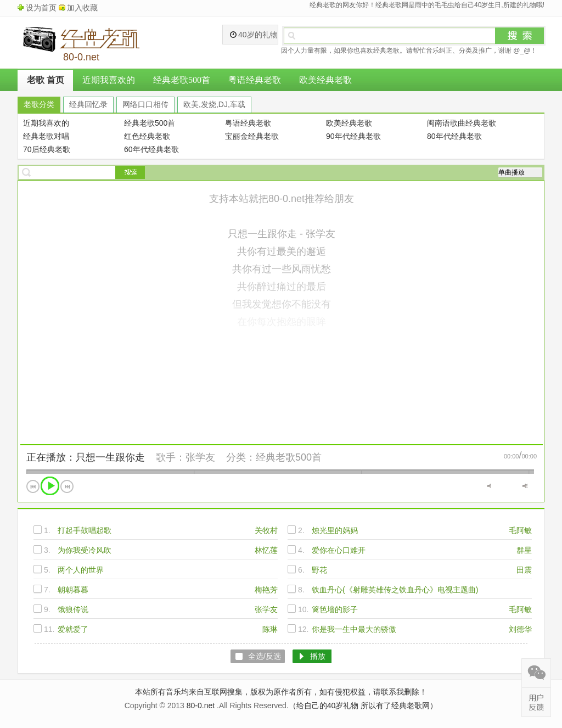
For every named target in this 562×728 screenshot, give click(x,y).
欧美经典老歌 (325, 80)
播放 (50, 486)
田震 (524, 570)
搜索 (520, 36)
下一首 (67, 486)
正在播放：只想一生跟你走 (86, 457)
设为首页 (41, 8)
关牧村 (266, 530)
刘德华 (520, 629)
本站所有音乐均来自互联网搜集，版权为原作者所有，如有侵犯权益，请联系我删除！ (281, 692)
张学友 (200, 457)
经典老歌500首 (182, 80)
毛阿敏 (520, 530)
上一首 (33, 486)
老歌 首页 (46, 80)
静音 (490, 486)
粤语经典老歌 (255, 80)
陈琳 (270, 629)
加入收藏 (82, 8)
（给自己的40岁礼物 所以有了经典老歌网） (363, 705)
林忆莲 (266, 550)
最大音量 (525, 486)
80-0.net (201, 705)
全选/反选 (265, 656)
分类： (241, 457)
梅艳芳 (266, 590)
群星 (524, 550)
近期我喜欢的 (109, 80)
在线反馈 (536, 702)
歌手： (171, 457)
